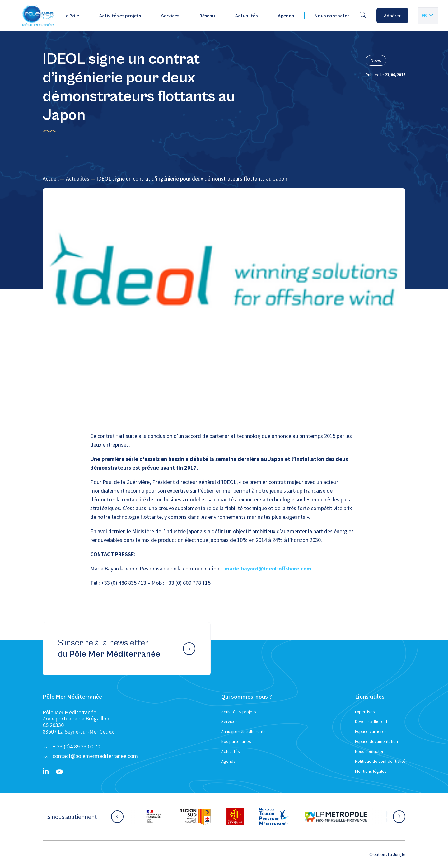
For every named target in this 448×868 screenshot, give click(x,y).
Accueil (51, 178)
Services (170, 16)
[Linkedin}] (46, 772)
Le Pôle (71, 16)
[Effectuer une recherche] (363, 16)
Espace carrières (371, 731)
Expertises (365, 712)
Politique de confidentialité (380, 761)
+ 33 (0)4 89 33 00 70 (76, 746)
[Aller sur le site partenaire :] (154, 817)
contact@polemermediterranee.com (95, 756)
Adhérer (392, 16)
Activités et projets (120, 16)
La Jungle (397, 854)
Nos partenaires (236, 741)
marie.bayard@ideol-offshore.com (268, 568)
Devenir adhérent (371, 721)
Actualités (246, 16)
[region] (224, 179)
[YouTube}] (59, 772)
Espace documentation (376, 741)
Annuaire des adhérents (243, 731)
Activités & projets (239, 712)
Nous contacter (332, 16)
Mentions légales (371, 771)
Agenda (286, 16)
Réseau (207, 16)
